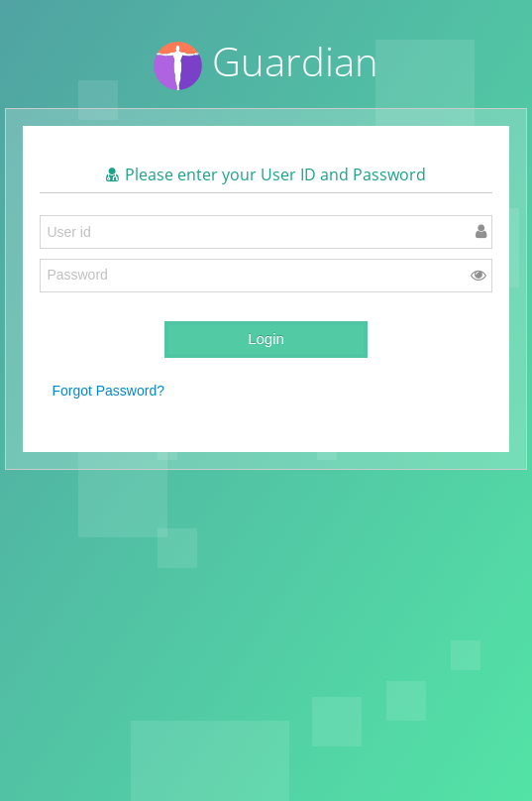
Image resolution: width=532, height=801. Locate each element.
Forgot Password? (108, 391)
